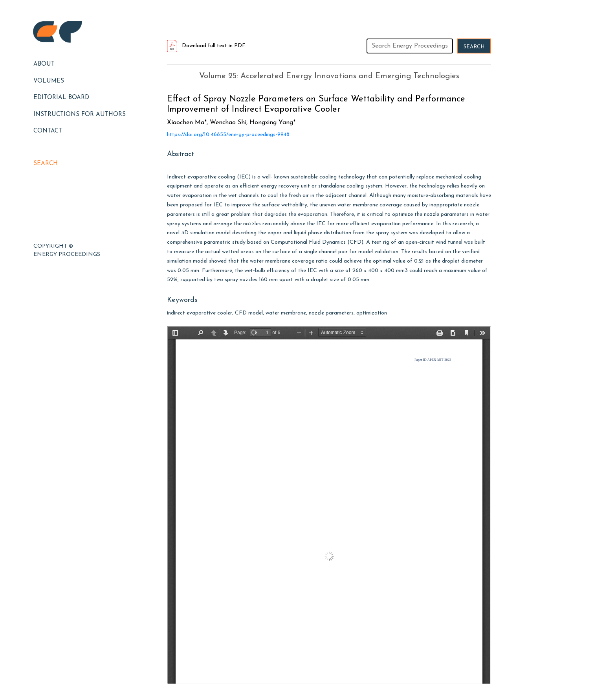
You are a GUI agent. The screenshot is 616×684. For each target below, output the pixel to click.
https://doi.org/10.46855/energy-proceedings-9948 (228, 135)
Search (46, 164)
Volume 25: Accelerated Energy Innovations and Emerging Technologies (329, 76)
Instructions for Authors (80, 115)
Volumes (49, 81)
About (44, 64)
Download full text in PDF (206, 46)
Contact (48, 131)
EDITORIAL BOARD (61, 98)
